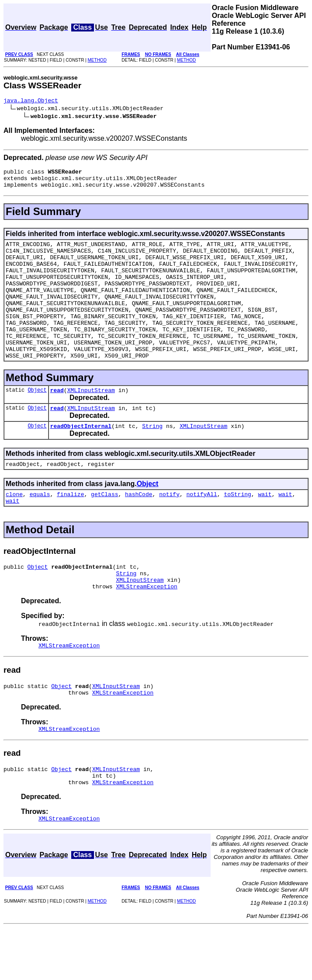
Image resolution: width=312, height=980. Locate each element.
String (152, 459)
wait (265, 529)
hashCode (139, 529)
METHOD (97, 60)
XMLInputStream (91, 420)
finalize (70, 529)
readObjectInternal (81, 459)
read (57, 420)
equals (40, 529)
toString (237, 529)
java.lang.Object (31, 101)
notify (169, 529)
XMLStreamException (146, 628)
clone (14, 529)
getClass (104, 529)
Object (37, 420)
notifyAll (202, 529)
